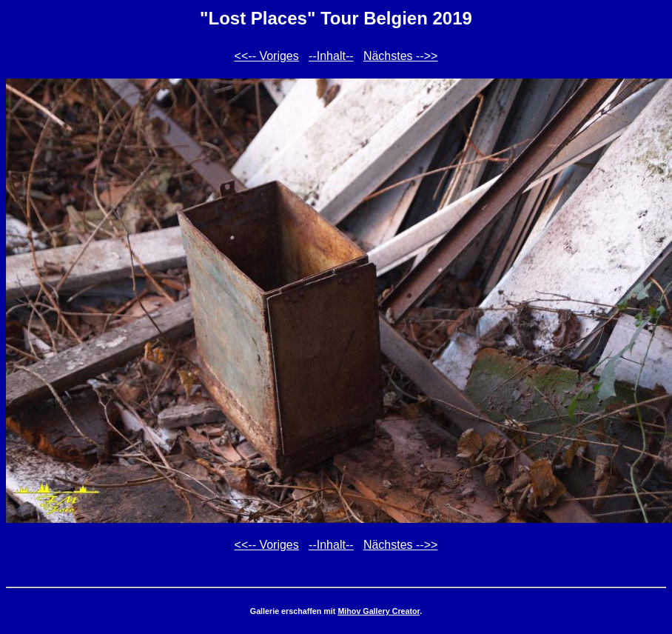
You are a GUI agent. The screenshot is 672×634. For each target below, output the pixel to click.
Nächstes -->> (400, 56)
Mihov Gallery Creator (379, 611)
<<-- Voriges (267, 56)
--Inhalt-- (331, 56)
